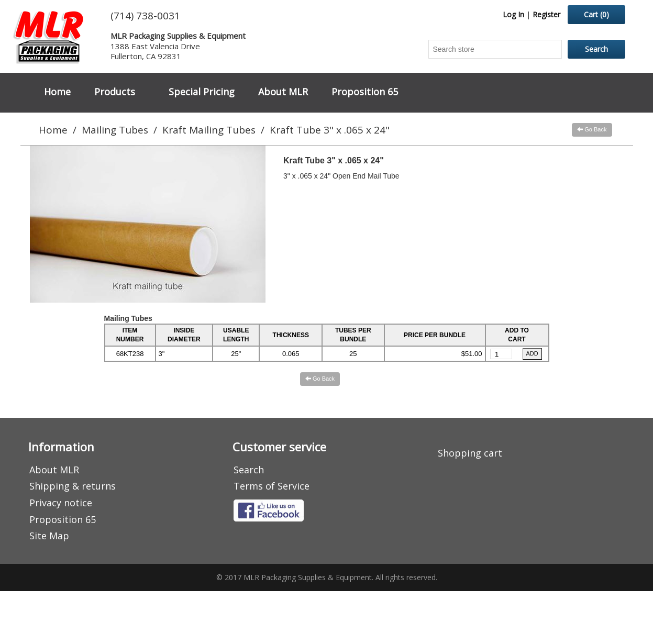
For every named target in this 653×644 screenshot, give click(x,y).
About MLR (283, 92)
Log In (513, 14)
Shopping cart (470, 453)
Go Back (592, 129)
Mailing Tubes (115, 130)
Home (57, 92)
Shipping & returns (73, 486)
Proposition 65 (365, 92)
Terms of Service (272, 486)
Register (546, 14)
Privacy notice (61, 503)
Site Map (49, 536)
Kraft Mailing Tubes (209, 130)
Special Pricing (202, 92)
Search (249, 470)
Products (115, 92)
